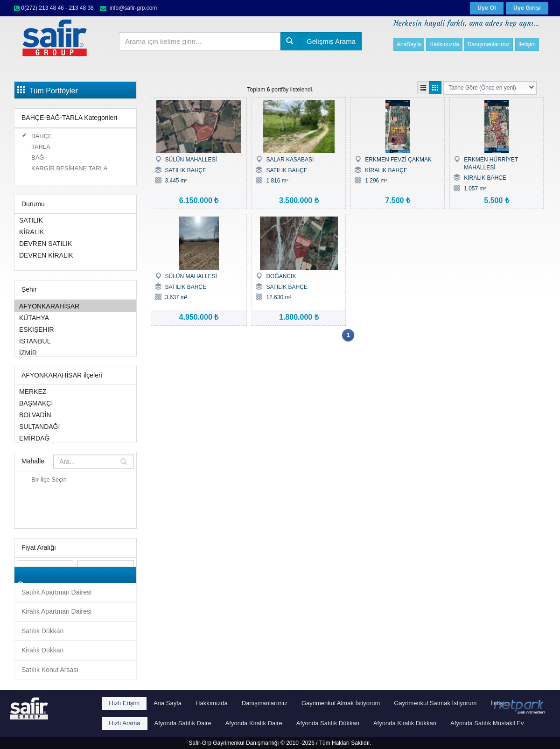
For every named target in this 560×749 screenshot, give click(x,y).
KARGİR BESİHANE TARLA (70, 168)
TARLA (41, 147)
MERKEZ (75, 391)
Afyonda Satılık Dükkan (328, 723)
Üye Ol (487, 8)
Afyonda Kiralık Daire (254, 723)
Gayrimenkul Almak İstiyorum (341, 703)
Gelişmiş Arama (331, 41)
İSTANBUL (75, 341)
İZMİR (75, 353)
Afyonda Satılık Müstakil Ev (487, 723)
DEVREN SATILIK (75, 243)
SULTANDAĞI (75, 426)
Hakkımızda (444, 44)
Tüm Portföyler (48, 90)
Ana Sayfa (168, 703)
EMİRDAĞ (75, 438)
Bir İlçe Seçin (49, 479)
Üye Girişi (527, 8)
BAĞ (38, 157)
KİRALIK (75, 232)
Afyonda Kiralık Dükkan (405, 723)
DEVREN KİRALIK (75, 255)
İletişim (527, 44)
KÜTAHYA (75, 318)
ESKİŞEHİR (75, 329)
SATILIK (75, 220)
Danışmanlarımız (489, 44)
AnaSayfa (409, 44)
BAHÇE (42, 136)
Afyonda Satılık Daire (183, 723)
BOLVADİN (75, 415)
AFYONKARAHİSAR (75, 306)
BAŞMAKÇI (75, 403)
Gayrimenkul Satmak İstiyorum (435, 703)
